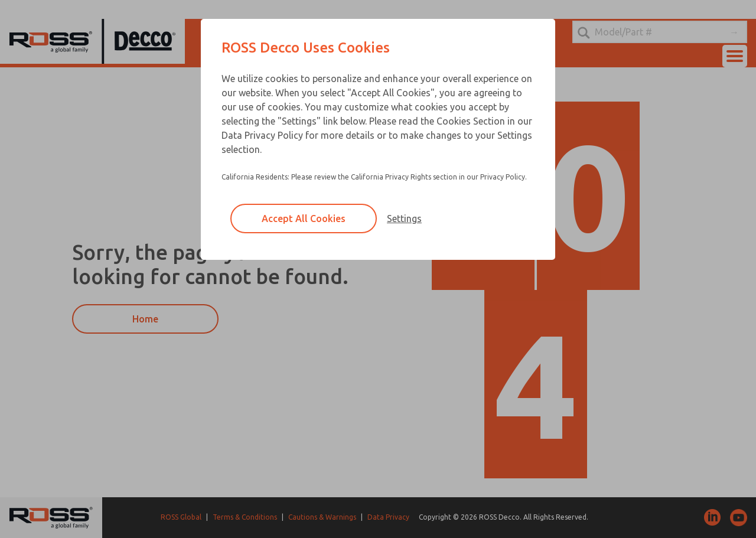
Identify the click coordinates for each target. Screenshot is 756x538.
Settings (404, 219)
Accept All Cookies (304, 219)
